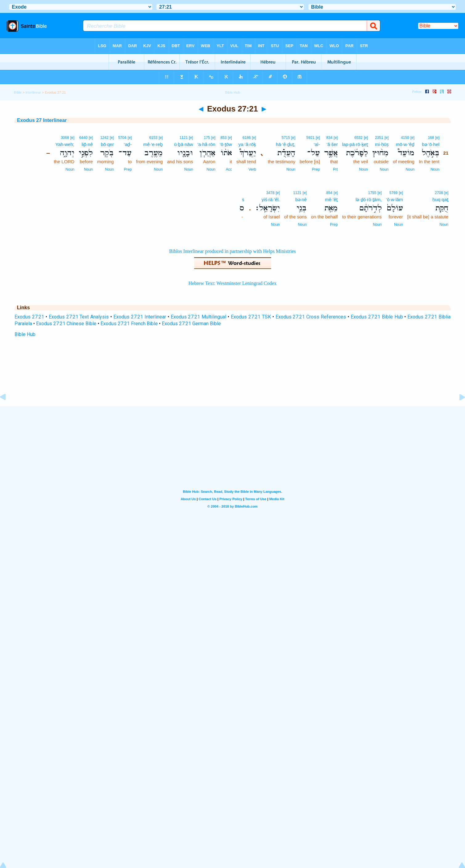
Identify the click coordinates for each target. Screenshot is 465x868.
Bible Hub (25, 334)
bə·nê (301, 199)
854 (329, 193)
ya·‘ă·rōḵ (247, 144)
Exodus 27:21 (29, 317)
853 (223, 138)
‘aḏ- (128, 144)
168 (431, 138)
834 (329, 138)
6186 (247, 138)
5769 (394, 193)
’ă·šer (332, 144)
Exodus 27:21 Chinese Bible (66, 324)
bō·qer (107, 144)
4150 (405, 138)
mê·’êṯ (331, 199)
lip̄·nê (87, 144)
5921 (310, 138)
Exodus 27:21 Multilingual (199, 317)
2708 (439, 193)
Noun (435, 169)
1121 (184, 138)
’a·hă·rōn (206, 144)
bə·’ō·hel (430, 144)
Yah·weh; (65, 144)
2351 (379, 138)
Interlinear (33, 92)
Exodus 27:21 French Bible (129, 324)
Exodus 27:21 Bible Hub (377, 317)
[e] (437, 138)
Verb (252, 169)
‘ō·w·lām (395, 199)
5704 (122, 138)
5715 (286, 138)
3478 (270, 193)
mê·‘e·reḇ (153, 144)
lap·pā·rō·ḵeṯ (355, 144)
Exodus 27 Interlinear (42, 120)
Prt (335, 169)
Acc (229, 169)
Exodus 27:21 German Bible (191, 324)
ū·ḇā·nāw (184, 144)
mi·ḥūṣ (382, 144)
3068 (65, 138)
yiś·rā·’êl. (271, 199)
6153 (153, 138)
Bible (18, 92)
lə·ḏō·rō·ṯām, (369, 199)
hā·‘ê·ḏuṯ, (286, 144)
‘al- (317, 144)
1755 (372, 193)
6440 (83, 138)
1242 (104, 138)
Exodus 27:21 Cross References (311, 317)
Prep (316, 169)
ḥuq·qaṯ (440, 199)
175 (207, 138)
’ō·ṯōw (226, 144)
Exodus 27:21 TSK (251, 317)
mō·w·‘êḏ (405, 144)
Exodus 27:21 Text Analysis (79, 317)
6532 (359, 138)
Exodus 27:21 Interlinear (140, 317)
